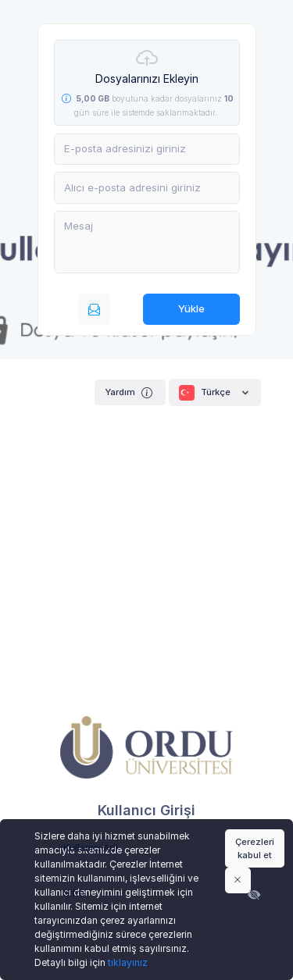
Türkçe (215, 393)
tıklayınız (128, 962)
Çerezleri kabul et (255, 848)
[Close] (238, 880)
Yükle (191, 308)
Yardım (130, 392)
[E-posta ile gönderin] (94, 309)
